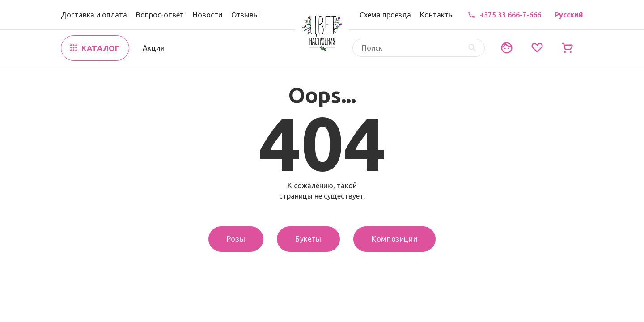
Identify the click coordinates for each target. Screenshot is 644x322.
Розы (236, 239)
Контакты (437, 15)
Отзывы (245, 15)
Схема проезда (385, 15)
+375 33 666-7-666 (511, 15)
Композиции (394, 239)
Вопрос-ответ (160, 15)
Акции (154, 48)
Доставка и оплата (94, 15)
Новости (208, 15)
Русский (569, 15)
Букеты (308, 239)
